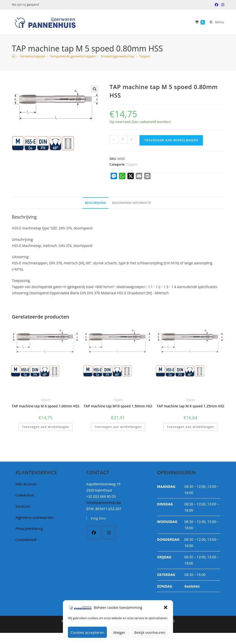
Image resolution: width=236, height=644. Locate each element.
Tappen (144, 56)
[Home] (13, 56)
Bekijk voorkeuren (150, 632)
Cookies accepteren (87, 632)
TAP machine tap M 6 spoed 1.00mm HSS (45, 406)
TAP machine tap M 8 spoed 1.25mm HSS (190, 406)
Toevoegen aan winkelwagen (171, 140)
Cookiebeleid (26, 540)
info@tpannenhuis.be (104, 503)
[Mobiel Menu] (215, 22)
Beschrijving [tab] (96, 203)
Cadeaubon (25, 495)
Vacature (23, 506)
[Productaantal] (123, 139)
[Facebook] (94, 533)
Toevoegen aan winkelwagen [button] (46, 427)
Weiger (119, 632)
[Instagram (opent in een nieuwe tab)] (222, 5)
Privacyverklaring (29, 529)
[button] (166, 607)
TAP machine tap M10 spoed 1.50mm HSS (118, 406)
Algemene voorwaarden (35, 517)
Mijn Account (26, 484)
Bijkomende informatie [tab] (132, 203)
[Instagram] (109, 533)
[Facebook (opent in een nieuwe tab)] (216, 5)
